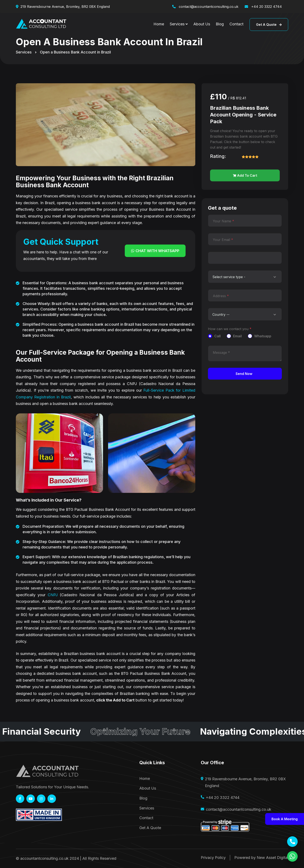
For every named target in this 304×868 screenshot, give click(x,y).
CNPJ (53, 595)
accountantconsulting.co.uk (44, 858)
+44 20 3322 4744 (266, 7)
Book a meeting (285, 819)
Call (217, 336)
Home (159, 24)
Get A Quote (150, 828)
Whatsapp (263, 336)
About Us (202, 24)
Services (177, 24)
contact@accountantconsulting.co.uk (208, 7)
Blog (220, 24)
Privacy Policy (213, 858)
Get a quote (269, 25)
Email (237, 336)
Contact (236, 24)
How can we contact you (230, 329)
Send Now (244, 374)
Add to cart (245, 175)
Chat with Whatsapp (155, 251)
